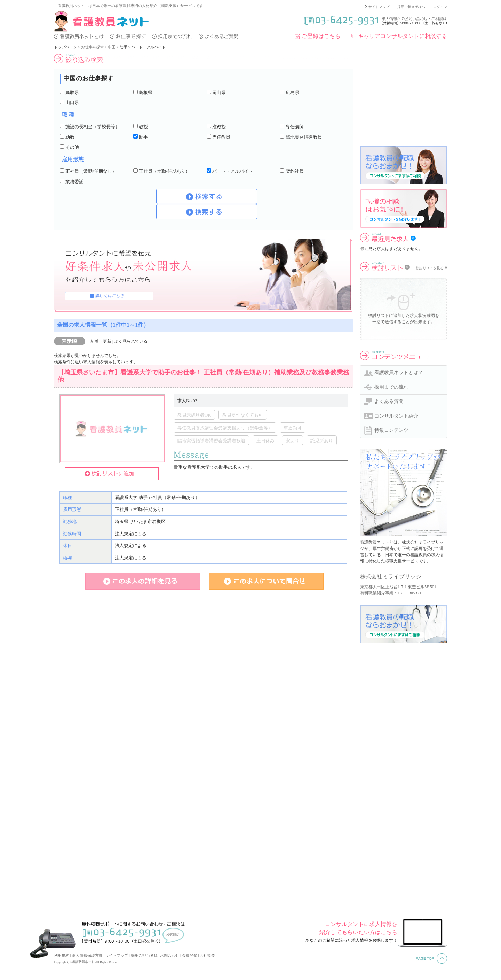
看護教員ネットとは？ (399, 372)
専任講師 (295, 127)
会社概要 (207, 955)
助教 (70, 137)
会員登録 (190, 955)
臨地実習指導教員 (304, 137)
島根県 (146, 92)
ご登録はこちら (321, 36)
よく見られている (131, 341)
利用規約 (62, 955)
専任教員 (221, 137)
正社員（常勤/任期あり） (164, 171)
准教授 (219, 127)
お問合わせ (170, 955)
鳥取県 (72, 92)
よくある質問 (389, 401)
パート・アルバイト (148, 47)
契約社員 (295, 171)
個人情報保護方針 (87, 955)
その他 (72, 147)
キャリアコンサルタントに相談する (403, 36)
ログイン (440, 7)
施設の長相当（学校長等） (93, 127)
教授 (143, 127)
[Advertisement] (404, 97)
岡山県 (219, 92)
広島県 (292, 92)
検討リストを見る (430, 268)
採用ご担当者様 (144, 955)
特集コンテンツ (391, 430)
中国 (112, 47)
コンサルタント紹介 (396, 416)
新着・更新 (101, 341)
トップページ (65, 47)
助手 (124, 47)
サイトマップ (379, 7)
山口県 (72, 103)
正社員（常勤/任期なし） (91, 171)
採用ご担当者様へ (411, 7)
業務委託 (74, 182)
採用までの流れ (391, 387)
